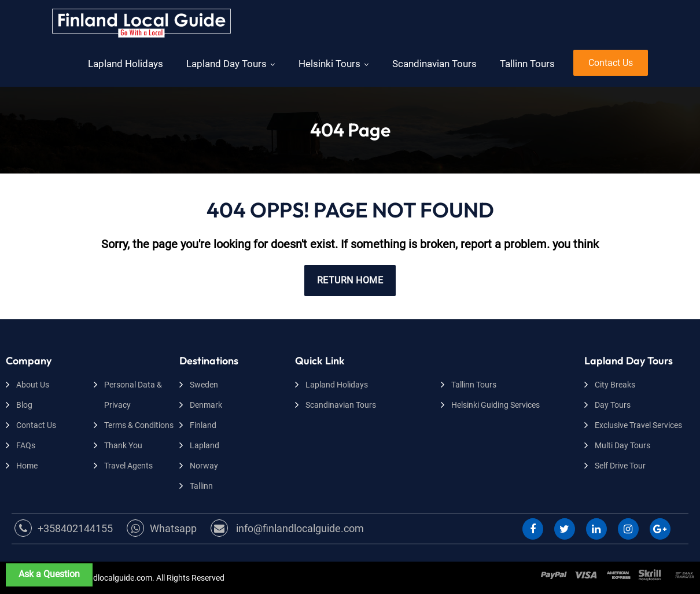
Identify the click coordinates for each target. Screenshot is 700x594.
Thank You (123, 445)
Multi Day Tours (622, 445)
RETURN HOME (350, 280)
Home (27, 466)
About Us (33, 385)
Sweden (204, 385)
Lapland (205, 445)
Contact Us (611, 63)
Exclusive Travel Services (638, 425)
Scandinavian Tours (434, 64)
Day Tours (613, 405)
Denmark (206, 405)
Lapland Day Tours (226, 64)
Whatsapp (162, 528)
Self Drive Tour (620, 466)
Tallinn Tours (527, 64)
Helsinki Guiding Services (495, 405)
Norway (204, 466)
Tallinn (201, 486)
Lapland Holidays (126, 64)
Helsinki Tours (329, 64)
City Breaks (615, 385)
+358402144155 (64, 528)
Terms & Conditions (139, 425)
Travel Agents (128, 466)
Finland (203, 425)
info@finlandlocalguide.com (287, 528)
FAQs (26, 445)
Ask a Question (49, 574)
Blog (24, 405)
